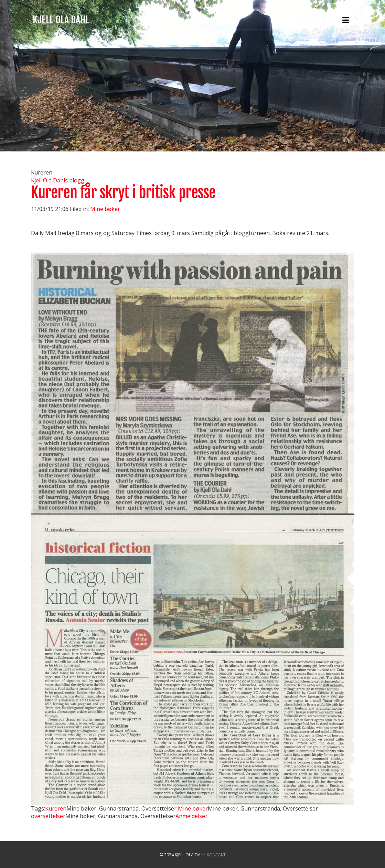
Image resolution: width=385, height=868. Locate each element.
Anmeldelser (191, 816)
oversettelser (48, 816)
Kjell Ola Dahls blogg (58, 180)
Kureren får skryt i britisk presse (123, 193)
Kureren (56, 808)
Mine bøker (105, 209)
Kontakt (216, 855)
